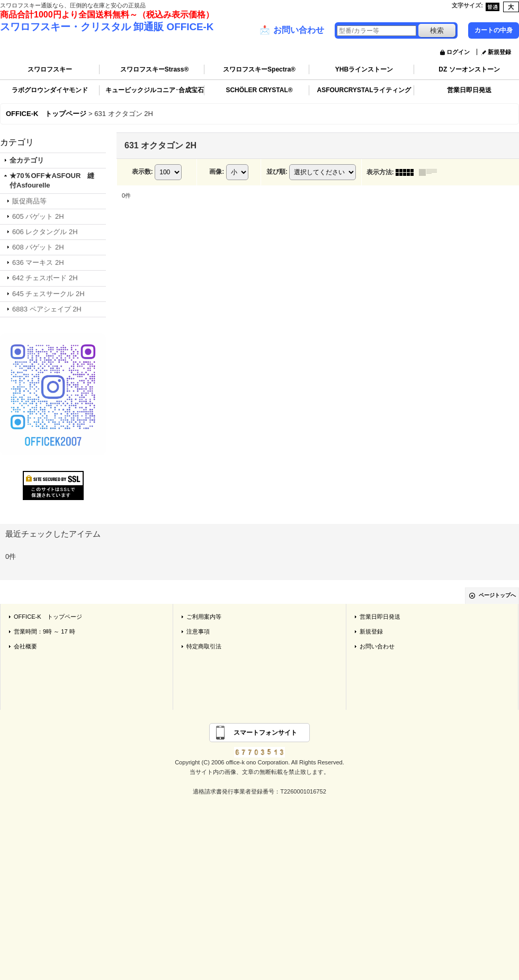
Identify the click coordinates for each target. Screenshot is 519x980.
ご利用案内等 (204, 617)
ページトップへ (497, 595)
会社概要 (25, 646)
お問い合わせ (292, 30)
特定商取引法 (204, 646)
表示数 (142, 172)
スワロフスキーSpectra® (259, 69)
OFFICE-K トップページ (48, 617)
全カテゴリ (27, 160)
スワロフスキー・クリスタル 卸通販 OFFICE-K (107, 27)
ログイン (458, 52)
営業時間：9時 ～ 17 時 (44, 631)
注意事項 (198, 631)
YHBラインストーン (364, 69)
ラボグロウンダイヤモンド (50, 90)
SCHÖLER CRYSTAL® (259, 90)
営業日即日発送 (469, 90)
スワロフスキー (50, 69)
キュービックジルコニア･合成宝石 (155, 90)
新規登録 (499, 52)
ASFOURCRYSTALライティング (364, 90)
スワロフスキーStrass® (155, 69)
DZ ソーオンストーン (469, 69)
